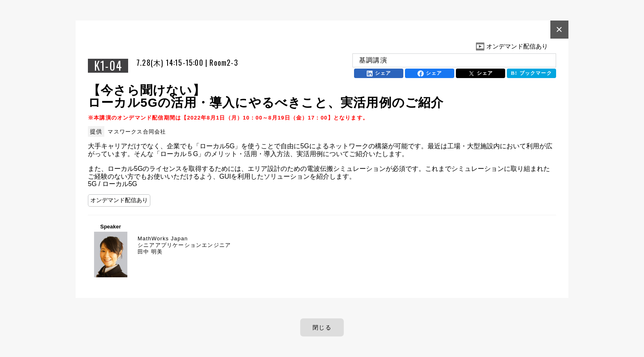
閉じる (322, 327)
